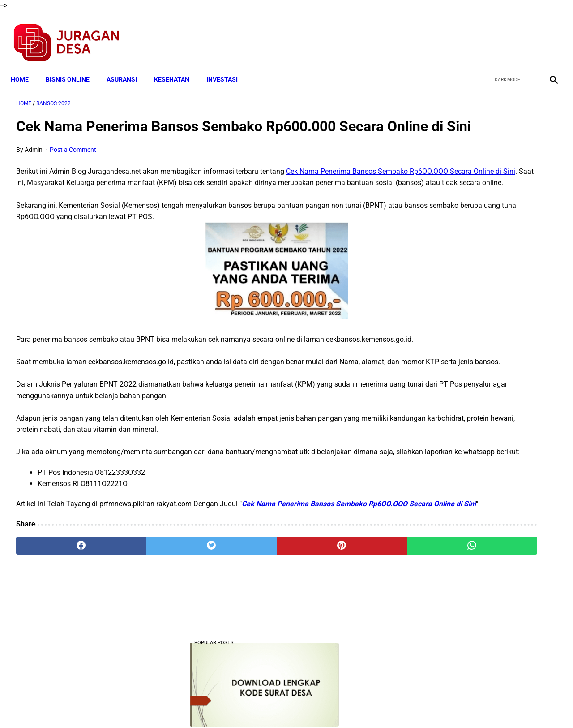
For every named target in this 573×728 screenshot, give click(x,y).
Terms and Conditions (181, 705)
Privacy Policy (239, 705)
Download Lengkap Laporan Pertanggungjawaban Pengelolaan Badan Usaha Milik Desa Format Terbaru (483, 245)
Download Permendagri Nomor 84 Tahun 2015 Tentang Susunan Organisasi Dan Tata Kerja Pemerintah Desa (484, 614)
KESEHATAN (177, 66)
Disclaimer (282, 705)
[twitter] (505, 34)
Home (25, 66)
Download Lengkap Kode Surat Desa (477, 189)
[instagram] (547, 34)
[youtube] (526, 34)
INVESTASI (227, 66)
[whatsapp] (334, 617)
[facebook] (484, 34)
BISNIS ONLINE (73, 66)
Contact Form (356, 705)
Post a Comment (73, 164)
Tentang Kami (403, 705)
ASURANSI (127, 66)
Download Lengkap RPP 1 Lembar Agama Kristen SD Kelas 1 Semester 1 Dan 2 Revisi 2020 (480, 546)
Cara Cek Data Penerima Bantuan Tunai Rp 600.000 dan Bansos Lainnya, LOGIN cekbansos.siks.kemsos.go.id (482, 424)
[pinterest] (243, 617)
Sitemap (316, 705)
